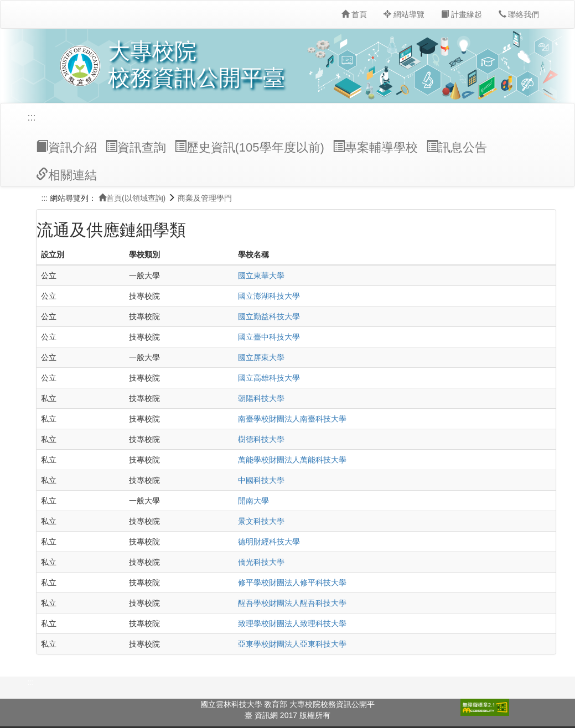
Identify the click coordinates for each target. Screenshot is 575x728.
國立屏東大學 (261, 357)
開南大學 (253, 501)
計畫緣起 (462, 14)
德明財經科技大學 (269, 542)
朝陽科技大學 (261, 398)
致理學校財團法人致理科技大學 (292, 623)
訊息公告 (457, 147)
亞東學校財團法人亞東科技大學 (292, 644)
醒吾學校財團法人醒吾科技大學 (292, 603)
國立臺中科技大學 (269, 337)
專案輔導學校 (375, 147)
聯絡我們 (519, 14)
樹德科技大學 (261, 439)
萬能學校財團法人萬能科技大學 (292, 460)
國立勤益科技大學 (269, 316)
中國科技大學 (261, 480)
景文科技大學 (261, 521)
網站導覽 (404, 14)
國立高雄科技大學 (269, 378)
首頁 (354, 14)
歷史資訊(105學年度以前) (249, 147)
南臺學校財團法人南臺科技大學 (292, 419)
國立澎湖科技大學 (269, 296)
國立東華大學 (261, 275)
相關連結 (66, 175)
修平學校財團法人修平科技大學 (292, 583)
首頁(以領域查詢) (132, 198)
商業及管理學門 (205, 198)
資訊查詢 (136, 147)
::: (32, 117)
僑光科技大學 (261, 562)
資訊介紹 (66, 147)
